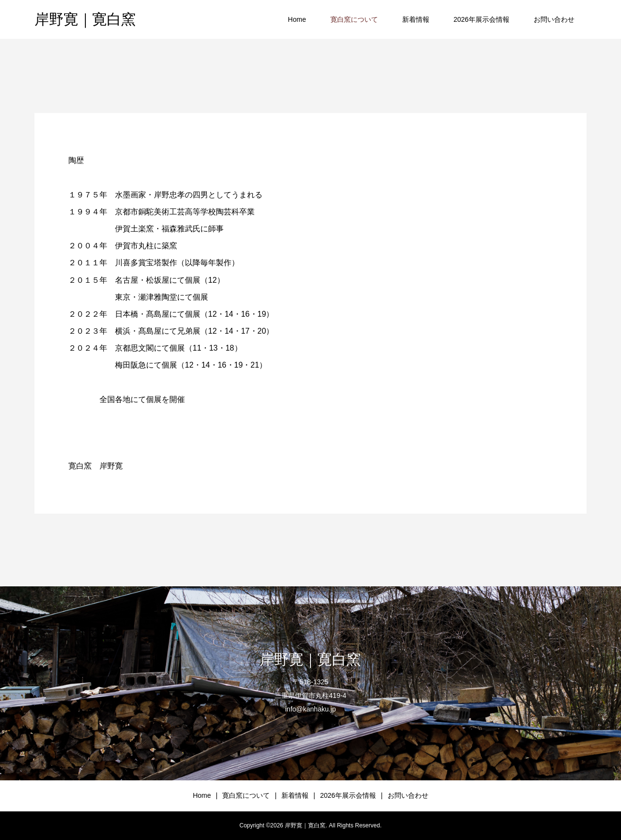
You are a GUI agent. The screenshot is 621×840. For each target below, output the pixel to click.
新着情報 (416, 19)
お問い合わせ (554, 19)
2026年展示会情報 (482, 19)
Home (297, 19)
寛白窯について (354, 19)
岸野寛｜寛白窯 (85, 19)
